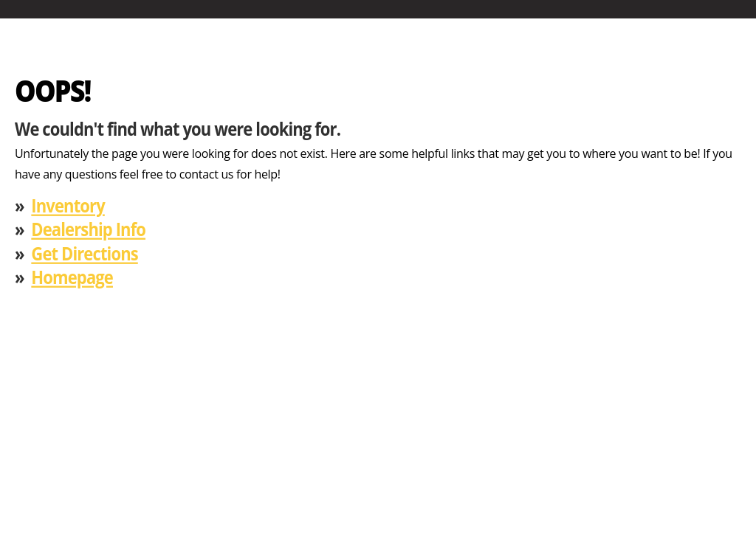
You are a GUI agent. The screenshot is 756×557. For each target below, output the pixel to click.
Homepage (72, 277)
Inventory (68, 205)
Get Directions (84, 253)
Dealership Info (88, 229)
